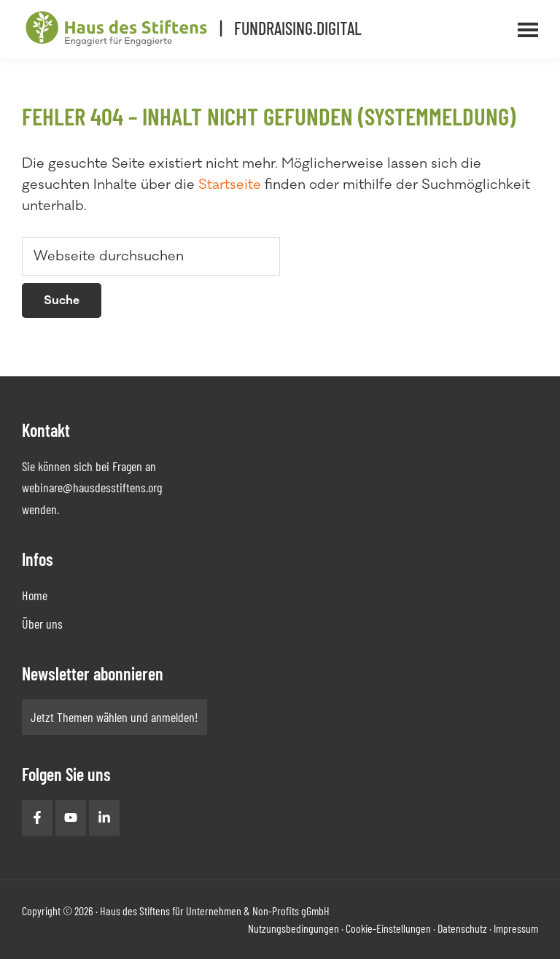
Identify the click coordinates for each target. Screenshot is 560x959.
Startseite (230, 185)
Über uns (42, 624)
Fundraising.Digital (298, 28)
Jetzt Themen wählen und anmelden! (114, 717)
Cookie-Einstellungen (388, 928)
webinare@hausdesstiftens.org (92, 487)
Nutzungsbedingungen (293, 928)
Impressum (516, 928)
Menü (548, 22)
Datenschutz (462, 928)
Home (35, 595)
